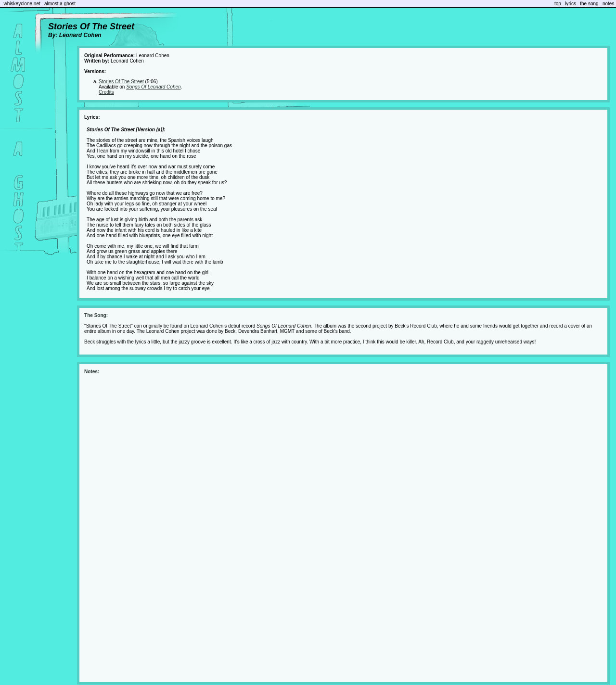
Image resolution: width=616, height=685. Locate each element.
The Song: (96, 315)
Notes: (92, 372)
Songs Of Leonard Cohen (153, 87)
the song (589, 4)
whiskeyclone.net (22, 4)
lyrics (571, 4)
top (558, 4)
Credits (106, 92)
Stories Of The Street (121, 82)
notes (608, 4)
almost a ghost (60, 4)
